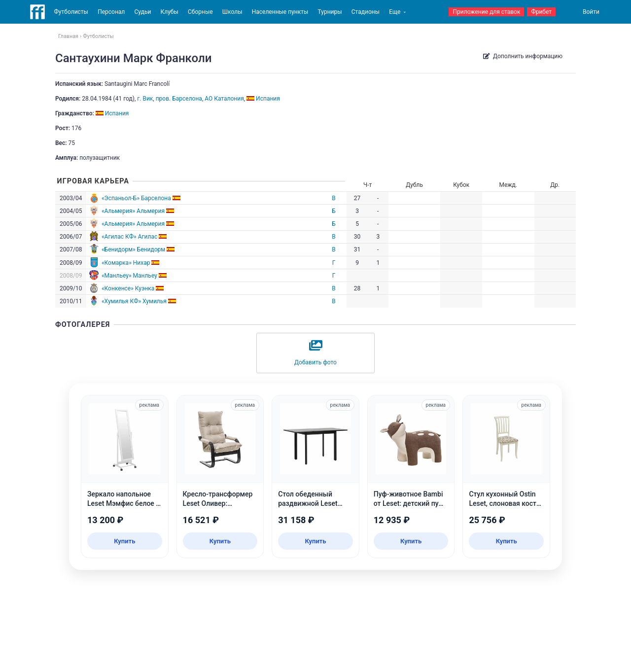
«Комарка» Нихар (126, 263)
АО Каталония (224, 99)
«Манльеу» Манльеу (129, 276)
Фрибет (541, 12)
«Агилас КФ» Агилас (129, 237)
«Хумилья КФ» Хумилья (134, 301)
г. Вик (145, 99)
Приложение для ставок (486, 12)
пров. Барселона (179, 99)
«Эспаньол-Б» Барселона (136, 198)
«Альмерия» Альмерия (133, 211)
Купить (124, 541)
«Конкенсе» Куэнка (128, 288)
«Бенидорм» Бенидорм (133, 249)
